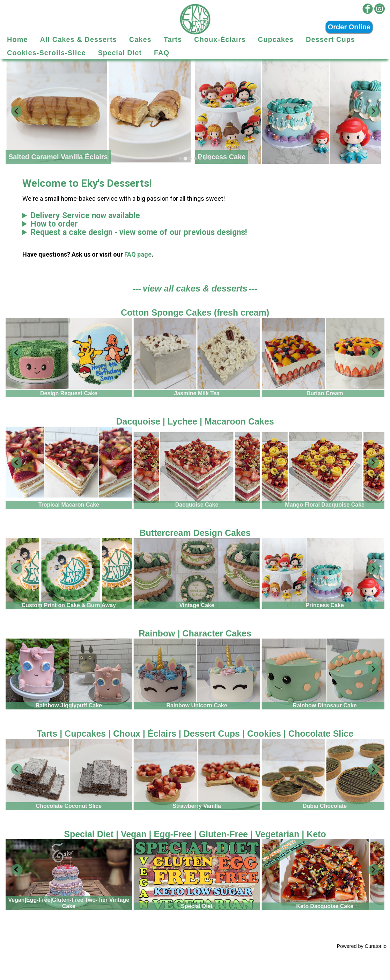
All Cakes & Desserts (79, 39)
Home (17, 39)
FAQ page (138, 254)
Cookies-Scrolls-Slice (46, 53)
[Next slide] (373, 111)
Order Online (349, 27)
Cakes (140, 39)
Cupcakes (276, 39)
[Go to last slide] (17, 352)
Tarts (173, 39)
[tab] (181, 159)
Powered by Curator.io (362, 946)
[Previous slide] (17, 111)
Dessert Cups (330, 39)
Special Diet (120, 53)
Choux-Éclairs (220, 39)
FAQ (162, 53)
